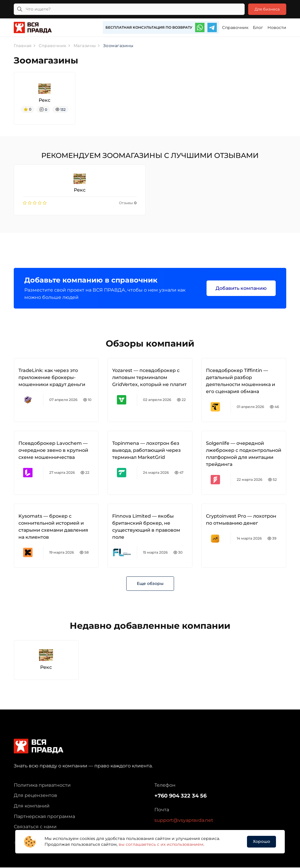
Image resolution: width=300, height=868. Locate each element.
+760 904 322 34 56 (180, 797)
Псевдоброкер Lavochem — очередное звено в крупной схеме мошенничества (53, 451)
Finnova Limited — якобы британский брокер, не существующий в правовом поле (146, 527)
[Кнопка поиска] (20, 9)
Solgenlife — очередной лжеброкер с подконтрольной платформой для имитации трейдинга (244, 454)
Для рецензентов (35, 796)
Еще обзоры (150, 584)
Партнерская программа (44, 817)
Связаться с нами (35, 827)
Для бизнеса (265, 9)
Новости (277, 27)
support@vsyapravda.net (184, 821)
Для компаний (32, 806)
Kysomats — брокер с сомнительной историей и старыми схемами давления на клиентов (53, 527)
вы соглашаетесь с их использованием (161, 844)
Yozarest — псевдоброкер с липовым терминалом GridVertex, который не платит (149, 378)
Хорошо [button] (261, 841)
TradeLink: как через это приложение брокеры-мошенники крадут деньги (52, 378)
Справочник (235, 27)
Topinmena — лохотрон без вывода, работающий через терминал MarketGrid (146, 451)
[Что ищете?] (127, 9)
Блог (258, 27)
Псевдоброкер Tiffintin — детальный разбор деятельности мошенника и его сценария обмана (241, 382)
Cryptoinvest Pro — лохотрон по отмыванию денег (241, 520)
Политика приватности (42, 786)
